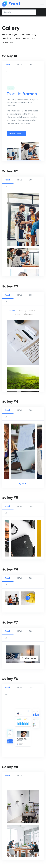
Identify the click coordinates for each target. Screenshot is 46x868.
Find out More (16, 133)
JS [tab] (6, 71)
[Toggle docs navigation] (41, 12)
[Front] (11, 4)
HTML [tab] (20, 65)
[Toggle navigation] (42, 4)
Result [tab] (8, 65)
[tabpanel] (23, 451)
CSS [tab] (31, 65)
